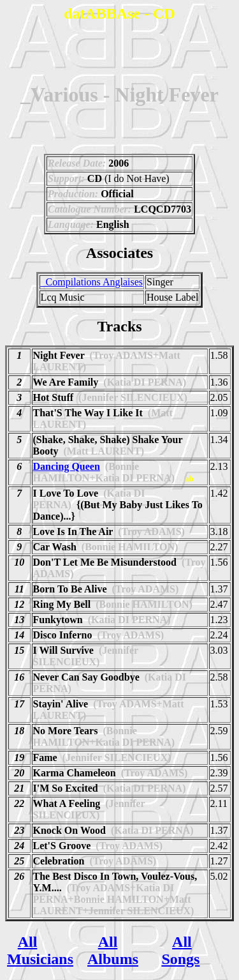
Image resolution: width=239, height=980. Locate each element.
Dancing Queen (67, 466)
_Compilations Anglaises (92, 282)
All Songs (180, 950)
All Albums (113, 950)
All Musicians (40, 950)
